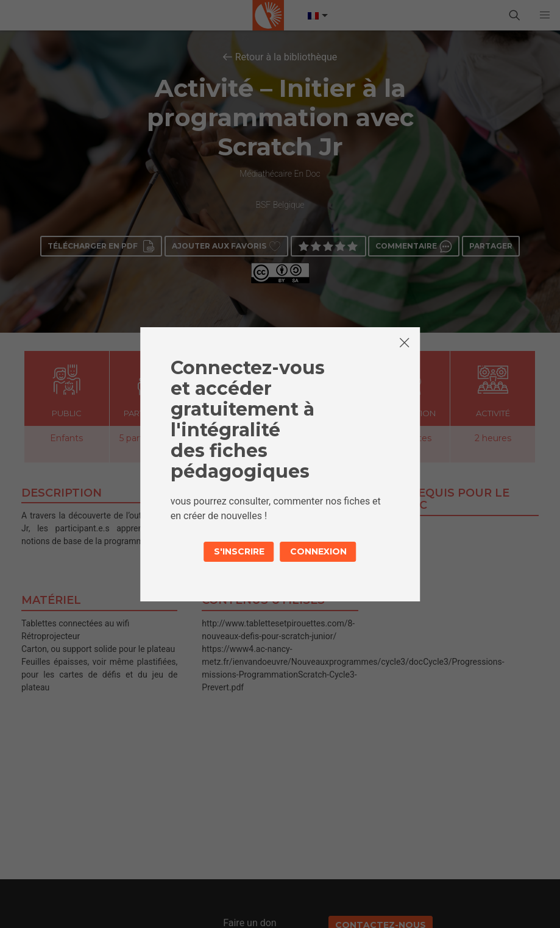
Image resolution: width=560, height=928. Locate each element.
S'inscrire (239, 551)
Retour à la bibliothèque (286, 57)
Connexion (318, 551)
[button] (545, 15)
